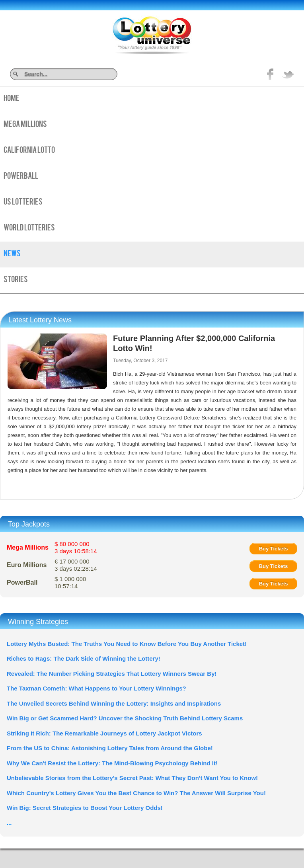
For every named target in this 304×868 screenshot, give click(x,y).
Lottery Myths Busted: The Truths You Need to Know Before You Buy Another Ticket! (127, 644)
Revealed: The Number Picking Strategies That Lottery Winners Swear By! (112, 674)
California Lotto (29, 151)
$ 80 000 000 (76, 547)
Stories (16, 280)
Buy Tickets (274, 549)
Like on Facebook (271, 74)
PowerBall (21, 177)
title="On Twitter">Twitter (288, 74)
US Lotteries (23, 203)
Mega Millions (25, 125)
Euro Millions (27, 565)
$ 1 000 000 (70, 582)
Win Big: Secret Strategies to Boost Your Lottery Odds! (85, 808)
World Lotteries (29, 228)
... (9, 823)
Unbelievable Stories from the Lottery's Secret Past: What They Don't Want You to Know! (132, 778)
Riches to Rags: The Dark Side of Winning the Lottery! (84, 658)
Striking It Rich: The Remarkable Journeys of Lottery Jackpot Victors (104, 733)
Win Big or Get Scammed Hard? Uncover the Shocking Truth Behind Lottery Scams (125, 718)
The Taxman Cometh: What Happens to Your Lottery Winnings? (96, 688)
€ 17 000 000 (76, 565)
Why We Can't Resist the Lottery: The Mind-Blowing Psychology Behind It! (112, 763)
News (12, 254)
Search (114, 74)
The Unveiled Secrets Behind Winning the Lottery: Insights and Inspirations (114, 703)
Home (12, 99)
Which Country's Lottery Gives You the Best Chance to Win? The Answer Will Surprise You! (136, 793)
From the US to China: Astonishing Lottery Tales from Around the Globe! (110, 748)
